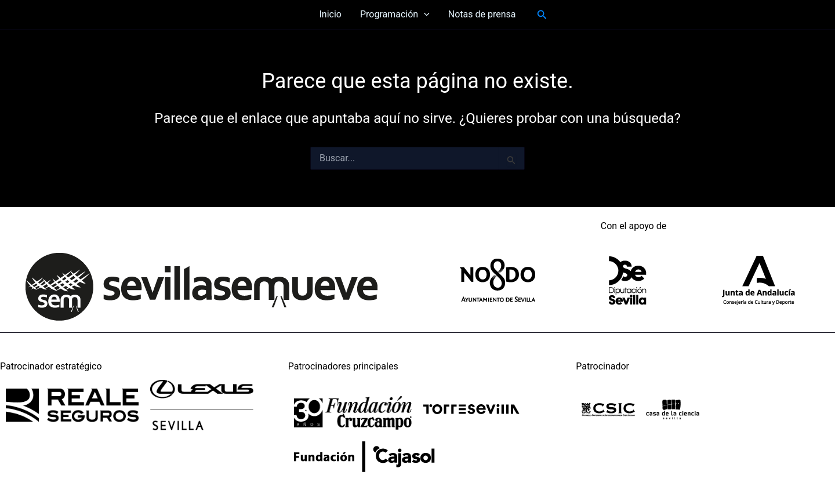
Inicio (330, 14)
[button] (542, 15)
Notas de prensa (482, 14)
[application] (424, 14)
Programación (395, 14)
